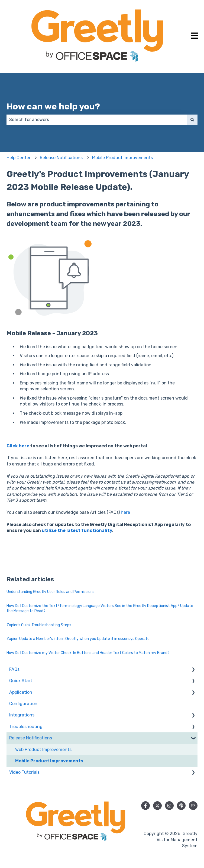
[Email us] (193, 806)
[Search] (192, 120)
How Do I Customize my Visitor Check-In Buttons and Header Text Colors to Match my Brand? (88, 653)
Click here (18, 446)
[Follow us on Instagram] (169, 806)
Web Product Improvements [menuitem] (43, 750)
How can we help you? (53, 106)
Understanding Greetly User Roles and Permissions (51, 592)
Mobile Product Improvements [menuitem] (49, 761)
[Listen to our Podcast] (181, 806)
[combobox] (97, 120)
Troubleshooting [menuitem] (26, 727)
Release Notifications (61, 158)
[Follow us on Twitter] (157, 806)
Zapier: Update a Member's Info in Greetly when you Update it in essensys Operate (78, 639)
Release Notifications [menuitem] (31, 738)
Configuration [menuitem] (23, 704)
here (125, 512)
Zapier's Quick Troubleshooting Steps (39, 625)
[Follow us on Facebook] (145, 806)
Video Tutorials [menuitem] (24, 772)
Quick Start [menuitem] (21, 681)
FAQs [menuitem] (14, 669)
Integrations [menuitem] (22, 715)
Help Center (19, 158)
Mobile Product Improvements (122, 158)
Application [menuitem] (21, 692)
